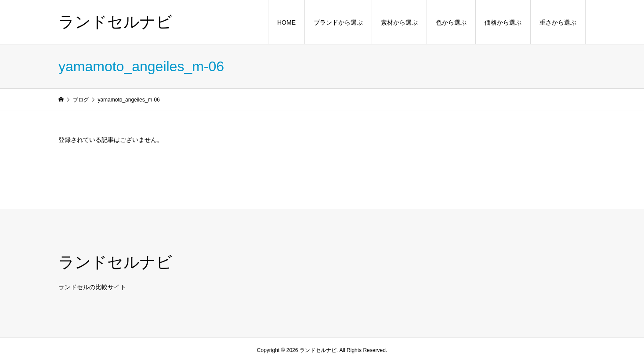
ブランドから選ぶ (338, 22)
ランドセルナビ (115, 22)
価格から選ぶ (503, 22)
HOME (286, 22)
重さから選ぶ (558, 22)
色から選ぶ (451, 22)
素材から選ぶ (399, 22)
